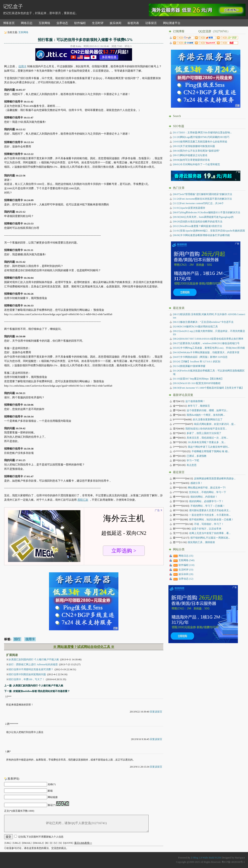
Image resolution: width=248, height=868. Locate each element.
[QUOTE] (68, 843)
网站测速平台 (172, 23)
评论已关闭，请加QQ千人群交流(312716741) (76, 823)
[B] (47, 843)
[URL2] (17, 843)
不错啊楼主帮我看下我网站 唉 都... (210, 451)
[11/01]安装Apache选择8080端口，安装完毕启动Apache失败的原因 (209, 231)
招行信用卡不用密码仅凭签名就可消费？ (31, 669)
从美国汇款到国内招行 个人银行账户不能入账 (34, 659)
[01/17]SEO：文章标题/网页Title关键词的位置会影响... (202, 133)
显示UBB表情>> (83, 843)
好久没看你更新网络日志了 (208, 420)
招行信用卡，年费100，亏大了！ (27, 679)
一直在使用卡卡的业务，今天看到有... (210, 515)
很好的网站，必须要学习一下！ (206, 501)
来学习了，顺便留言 (199, 406)
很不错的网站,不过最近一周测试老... (210, 538)
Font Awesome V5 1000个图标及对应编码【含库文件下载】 (208, 388)
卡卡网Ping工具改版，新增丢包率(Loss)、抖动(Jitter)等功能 (209, 348)
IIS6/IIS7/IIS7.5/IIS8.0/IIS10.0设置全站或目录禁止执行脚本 (208, 339)
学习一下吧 (193, 461)
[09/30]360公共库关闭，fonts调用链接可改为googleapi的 (203, 217)
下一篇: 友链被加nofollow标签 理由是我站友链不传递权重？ (37, 691)
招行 (17, 639)
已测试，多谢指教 (197, 456)
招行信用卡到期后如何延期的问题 (27, 674)
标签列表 (133, 23)
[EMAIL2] (38, 843)
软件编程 (80, 23)
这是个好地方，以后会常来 (206, 529)
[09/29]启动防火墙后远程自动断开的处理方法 (198, 222)
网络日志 (27, 23)
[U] (55, 843)
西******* (13, 724)
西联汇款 (83, 500)
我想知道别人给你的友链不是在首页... (206, 429)
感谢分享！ (197, 483)
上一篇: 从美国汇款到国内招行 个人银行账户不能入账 (34, 686)
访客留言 (151, 23)
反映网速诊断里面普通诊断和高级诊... (215, 479)
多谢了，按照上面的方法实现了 (204, 433)
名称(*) (52, 784)
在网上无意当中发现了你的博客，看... (210, 533)
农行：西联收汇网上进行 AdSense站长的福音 (33, 664)
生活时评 (98, 23)
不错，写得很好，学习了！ (209, 524)
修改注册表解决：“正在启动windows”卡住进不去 (203, 322)
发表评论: (14, 779)
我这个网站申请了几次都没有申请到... (209, 447)
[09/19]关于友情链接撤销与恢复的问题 (194, 146)
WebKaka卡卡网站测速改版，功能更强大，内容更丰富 (206, 352)
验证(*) (52, 805)
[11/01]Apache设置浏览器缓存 (189, 208)
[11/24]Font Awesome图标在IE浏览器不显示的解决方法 (202, 199)
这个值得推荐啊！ (195, 401)
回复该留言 (156, 712)
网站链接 (53, 797)
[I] (51, 843)
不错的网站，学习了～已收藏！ (208, 506)
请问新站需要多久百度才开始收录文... (210, 510)
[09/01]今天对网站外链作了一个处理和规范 (196, 164)
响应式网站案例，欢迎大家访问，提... (215, 424)
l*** (9, 697)
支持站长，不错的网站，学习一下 (207, 492)
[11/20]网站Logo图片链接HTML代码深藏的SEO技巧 (201, 137)
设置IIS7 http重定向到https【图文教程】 (198, 379)
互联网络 (44, 23)
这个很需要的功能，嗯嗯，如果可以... (207, 410)
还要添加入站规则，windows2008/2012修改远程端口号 (206, 343)
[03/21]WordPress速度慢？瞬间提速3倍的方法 (197, 226)
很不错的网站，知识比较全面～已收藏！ (211, 520)
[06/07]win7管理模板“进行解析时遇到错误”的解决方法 (203, 194)
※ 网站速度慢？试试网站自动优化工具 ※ (84, 647)
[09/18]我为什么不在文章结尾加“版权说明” (196, 151)
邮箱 (50, 791)
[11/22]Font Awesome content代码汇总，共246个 (198, 203)
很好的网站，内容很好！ (204, 497)
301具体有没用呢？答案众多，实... (207, 442)
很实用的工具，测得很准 (201, 542)
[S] (60, 843)
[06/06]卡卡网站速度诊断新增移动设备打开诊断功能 (201, 235)
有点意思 (192, 465)
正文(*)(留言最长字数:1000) (19, 811)
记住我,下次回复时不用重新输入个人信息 (41, 837)
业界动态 (62, 23)
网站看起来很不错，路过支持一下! (207, 488)
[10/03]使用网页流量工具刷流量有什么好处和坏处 (200, 142)
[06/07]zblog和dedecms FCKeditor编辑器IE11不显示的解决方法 (207, 212)
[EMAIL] (27, 843)
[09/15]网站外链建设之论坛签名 (190, 155)
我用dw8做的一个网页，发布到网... (206, 415)
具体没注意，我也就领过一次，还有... (207, 438)
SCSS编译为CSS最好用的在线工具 (195, 327)
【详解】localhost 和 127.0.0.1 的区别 (197, 362)
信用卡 (22, 66)
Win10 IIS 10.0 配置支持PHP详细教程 (197, 383)
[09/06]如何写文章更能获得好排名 (191, 160)
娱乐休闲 (116, 23)
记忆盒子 (13, 6)
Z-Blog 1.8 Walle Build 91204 (206, 858)
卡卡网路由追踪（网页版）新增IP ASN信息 (200, 357)
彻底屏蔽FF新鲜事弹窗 (189, 366)
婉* (9, 751)
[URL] (8, 843)
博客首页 (9, 23)
